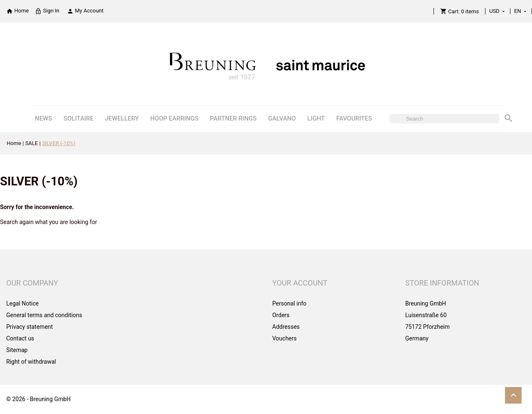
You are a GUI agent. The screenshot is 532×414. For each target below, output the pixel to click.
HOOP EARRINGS (174, 118)
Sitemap (17, 350)
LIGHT (316, 118)
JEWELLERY (122, 118)
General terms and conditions (44, 315)
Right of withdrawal (31, 362)
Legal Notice (22, 303)
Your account (300, 283)
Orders (281, 315)
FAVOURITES (354, 118)
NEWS (43, 118)
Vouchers (284, 338)
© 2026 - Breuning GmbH (38, 399)
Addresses (286, 327)
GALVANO (282, 118)
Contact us (20, 338)
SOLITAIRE (79, 118)
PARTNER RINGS (233, 118)
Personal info (289, 303)
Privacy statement (30, 327)
